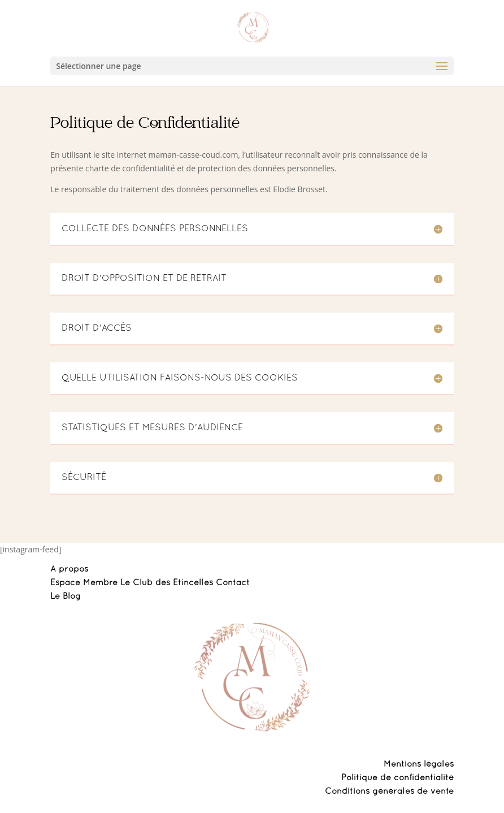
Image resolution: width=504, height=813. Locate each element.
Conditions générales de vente (389, 792)
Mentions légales (419, 764)
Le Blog (66, 596)
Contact (233, 583)
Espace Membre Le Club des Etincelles (133, 583)
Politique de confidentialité (397, 778)
